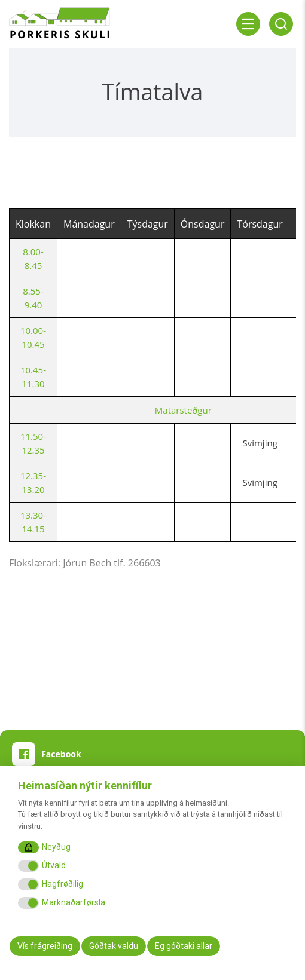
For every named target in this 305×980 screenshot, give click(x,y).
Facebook (61, 754)
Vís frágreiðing (45, 946)
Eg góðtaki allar (184, 946)
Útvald (54, 865)
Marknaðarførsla (74, 902)
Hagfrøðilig (62, 884)
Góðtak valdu (114, 946)
